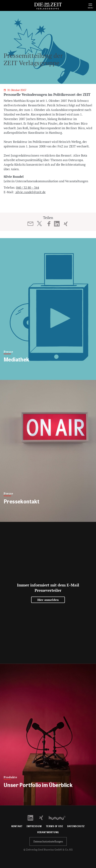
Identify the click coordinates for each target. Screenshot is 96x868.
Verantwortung (48, 832)
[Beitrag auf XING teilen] (66, 224)
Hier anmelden (48, 600)
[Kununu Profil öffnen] (59, 818)
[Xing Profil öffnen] (43, 818)
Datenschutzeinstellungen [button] (48, 841)
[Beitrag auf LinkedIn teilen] (57, 224)
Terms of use (55, 826)
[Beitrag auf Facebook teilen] (49, 224)
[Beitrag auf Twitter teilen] (39, 224)
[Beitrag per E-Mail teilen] (31, 224)
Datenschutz (76, 826)
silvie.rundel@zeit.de (30, 192)
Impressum (34, 826)
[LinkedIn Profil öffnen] (33, 818)
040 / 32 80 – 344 (28, 187)
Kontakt (17, 826)
